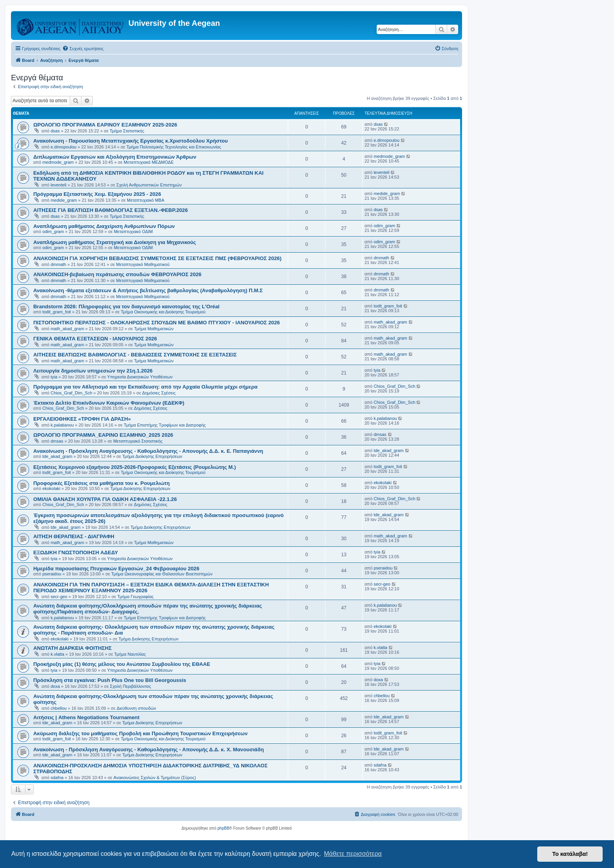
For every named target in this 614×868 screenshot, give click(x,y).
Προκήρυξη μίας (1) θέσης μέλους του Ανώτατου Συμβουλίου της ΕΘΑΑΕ (122, 664)
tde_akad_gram (57, 456)
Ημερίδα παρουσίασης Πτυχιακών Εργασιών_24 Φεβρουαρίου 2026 (116, 569)
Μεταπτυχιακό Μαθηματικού (143, 264)
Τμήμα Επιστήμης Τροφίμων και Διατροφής (165, 425)
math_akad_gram (67, 329)
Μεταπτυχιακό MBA (146, 200)
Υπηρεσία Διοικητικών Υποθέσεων (140, 377)
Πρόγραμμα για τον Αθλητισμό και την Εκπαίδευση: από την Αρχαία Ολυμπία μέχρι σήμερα (145, 387)
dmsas (57, 441)
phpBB (223, 828)
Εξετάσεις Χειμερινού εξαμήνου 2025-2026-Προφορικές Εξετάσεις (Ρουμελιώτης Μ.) (135, 467)
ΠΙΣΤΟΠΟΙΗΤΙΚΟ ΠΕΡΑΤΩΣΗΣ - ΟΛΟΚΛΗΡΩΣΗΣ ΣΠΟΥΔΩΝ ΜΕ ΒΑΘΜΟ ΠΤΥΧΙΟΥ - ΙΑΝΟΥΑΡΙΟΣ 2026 (157, 323)
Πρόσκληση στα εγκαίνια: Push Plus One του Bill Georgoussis (110, 680)
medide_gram (64, 200)
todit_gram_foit (57, 312)
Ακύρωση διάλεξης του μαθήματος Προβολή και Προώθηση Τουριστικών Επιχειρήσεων (140, 733)
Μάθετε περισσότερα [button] (353, 854)
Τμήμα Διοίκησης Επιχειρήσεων (152, 456)
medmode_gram (58, 162)
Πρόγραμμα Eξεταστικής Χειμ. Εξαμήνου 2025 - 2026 (97, 194)
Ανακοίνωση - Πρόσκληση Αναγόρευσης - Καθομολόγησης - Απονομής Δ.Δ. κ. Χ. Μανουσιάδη (149, 750)
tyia (54, 377)
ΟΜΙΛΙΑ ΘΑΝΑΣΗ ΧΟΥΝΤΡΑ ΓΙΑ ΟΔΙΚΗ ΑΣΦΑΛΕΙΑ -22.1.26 (105, 499)
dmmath (58, 264)
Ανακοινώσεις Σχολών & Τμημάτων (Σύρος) (155, 778)
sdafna (57, 778)
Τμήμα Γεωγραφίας (136, 597)
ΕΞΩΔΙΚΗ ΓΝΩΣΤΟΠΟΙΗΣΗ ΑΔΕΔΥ (76, 552)
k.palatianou (62, 425)
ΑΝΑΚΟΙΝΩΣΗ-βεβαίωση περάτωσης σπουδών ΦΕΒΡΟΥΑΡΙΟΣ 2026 (117, 274)
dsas (55, 131)
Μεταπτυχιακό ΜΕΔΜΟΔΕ (149, 162)
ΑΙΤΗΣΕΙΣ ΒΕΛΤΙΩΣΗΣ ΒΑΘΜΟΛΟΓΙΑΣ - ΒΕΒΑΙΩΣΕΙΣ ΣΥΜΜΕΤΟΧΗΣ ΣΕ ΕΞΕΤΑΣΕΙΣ (135, 355)
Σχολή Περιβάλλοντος (131, 686)
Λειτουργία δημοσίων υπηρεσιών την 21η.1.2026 (93, 371)
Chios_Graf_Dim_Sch (71, 393)
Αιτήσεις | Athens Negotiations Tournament (86, 717)
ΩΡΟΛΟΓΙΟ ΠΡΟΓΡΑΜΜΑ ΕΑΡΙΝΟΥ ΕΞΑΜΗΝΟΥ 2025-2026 (105, 125)
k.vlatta (57, 654)
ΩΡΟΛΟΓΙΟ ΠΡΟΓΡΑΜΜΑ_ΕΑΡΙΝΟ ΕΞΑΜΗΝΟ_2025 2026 (103, 435)
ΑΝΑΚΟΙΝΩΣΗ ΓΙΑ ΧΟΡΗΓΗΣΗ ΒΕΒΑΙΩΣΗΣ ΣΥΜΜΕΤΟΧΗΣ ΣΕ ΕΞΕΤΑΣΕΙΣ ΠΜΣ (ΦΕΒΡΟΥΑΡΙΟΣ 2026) (157, 258)
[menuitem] (83, 49)
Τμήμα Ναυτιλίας (130, 654)
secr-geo (59, 597)
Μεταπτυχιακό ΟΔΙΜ (134, 231)
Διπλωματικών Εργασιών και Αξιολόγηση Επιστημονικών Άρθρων (115, 157)
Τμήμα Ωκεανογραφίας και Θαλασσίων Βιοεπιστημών (162, 574)
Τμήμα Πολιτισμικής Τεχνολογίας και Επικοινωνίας (174, 147)
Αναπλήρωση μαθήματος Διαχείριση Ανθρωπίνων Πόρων (104, 226)
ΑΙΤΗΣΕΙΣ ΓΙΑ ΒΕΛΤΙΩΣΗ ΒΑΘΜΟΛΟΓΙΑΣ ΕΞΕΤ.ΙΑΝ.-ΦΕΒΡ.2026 (111, 210)
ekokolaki (51, 488)
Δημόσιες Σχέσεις (159, 393)
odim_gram (53, 231)
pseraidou (52, 574)
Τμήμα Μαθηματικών (154, 329)
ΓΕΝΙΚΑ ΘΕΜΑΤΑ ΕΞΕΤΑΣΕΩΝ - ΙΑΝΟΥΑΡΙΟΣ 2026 (95, 339)
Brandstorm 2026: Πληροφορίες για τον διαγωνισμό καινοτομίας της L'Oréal (126, 307)
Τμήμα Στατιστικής (127, 131)
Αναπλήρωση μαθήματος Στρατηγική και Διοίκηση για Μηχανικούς (115, 242)
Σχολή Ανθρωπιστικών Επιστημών (149, 185)
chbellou (59, 708)
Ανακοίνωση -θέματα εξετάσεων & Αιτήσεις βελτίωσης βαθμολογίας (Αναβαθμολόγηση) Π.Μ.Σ (148, 290)
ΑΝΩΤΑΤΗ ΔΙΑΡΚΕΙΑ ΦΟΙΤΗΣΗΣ (72, 648)
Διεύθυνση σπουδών (136, 708)
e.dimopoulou (63, 147)
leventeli (58, 185)
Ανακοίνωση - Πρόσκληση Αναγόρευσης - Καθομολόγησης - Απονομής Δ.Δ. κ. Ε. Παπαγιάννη (148, 451)
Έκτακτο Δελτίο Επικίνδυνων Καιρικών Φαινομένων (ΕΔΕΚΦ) (109, 403)
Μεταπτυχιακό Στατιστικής (138, 441)
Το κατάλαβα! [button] (570, 854)
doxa (55, 686)
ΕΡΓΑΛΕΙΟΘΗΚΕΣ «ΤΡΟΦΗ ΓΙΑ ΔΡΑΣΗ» (82, 419)
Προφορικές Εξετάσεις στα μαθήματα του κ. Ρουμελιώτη (101, 483)
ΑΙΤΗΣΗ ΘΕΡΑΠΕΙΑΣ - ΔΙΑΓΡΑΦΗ (74, 536)
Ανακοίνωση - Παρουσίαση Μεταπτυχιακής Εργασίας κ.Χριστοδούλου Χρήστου (131, 141)
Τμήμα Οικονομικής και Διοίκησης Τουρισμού (163, 312)
